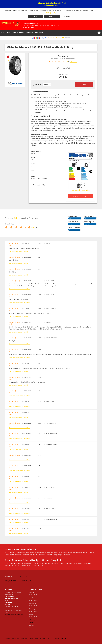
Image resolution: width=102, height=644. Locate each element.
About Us (30, 32)
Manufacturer (36, 151)
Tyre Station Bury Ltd (12, 638)
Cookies (57, 638)
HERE (57, 5)
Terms (50, 638)
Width (33, 158)
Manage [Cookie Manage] (67, 16)
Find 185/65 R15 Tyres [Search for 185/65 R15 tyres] (81, 196)
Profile (33, 164)
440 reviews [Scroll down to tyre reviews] (73, 62)
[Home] (2, 33)
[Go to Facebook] (16, 576)
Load (32, 183)
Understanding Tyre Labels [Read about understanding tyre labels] (81, 190)
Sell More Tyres (26, 581)
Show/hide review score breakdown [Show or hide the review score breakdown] (20, 251)
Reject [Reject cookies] (51, 16)
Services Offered (18, 32)
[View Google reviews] (51, 38)
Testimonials (34, 638)
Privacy (43, 638)
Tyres (8, 32)
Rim (32, 170)
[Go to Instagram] (25, 576)
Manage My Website (11, 581)
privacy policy (51, 13)
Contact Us (39, 32)
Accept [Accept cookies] (36, 16)
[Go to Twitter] (20, 576)
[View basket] (99, 33)
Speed (33, 176)
